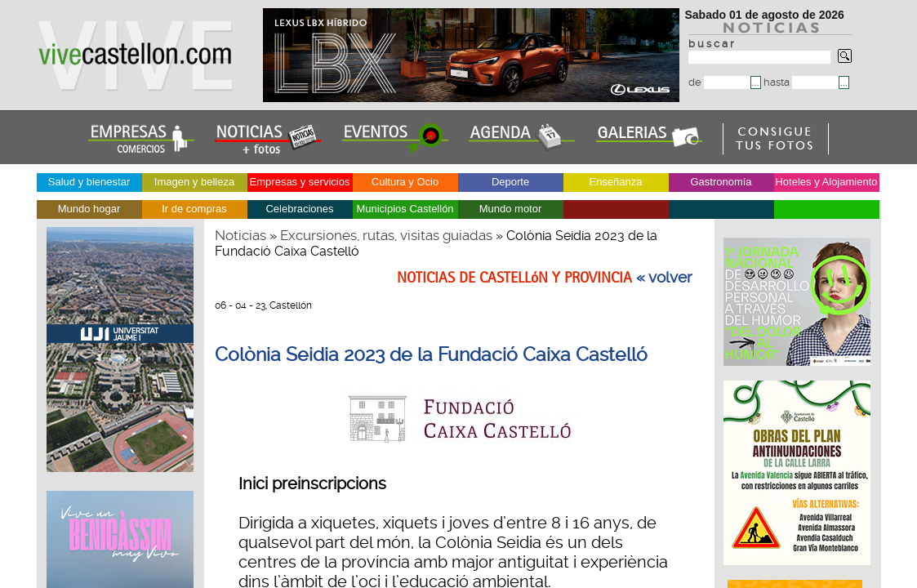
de (719, 82)
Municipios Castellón (405, 209)
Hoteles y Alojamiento (826, 182)
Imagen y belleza (194, 182)
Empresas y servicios (300, 182)
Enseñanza (615, 182)
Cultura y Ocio (405, 182)
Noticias (240, 235)
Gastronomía (721, 182)
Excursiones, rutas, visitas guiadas (386, 235)
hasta (801, 82)
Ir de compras (194, 209)
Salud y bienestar (89, 182)
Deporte (510, 182)
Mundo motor (511, 209)
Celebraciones (299, 209)
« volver (664, 278)
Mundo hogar (89, 209)
